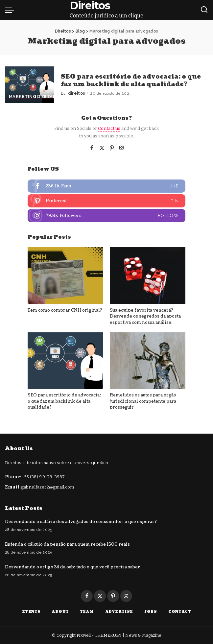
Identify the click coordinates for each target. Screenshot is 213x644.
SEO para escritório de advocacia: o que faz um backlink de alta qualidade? (131, 81)
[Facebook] (92, 148)
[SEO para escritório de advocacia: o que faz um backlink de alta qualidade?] (30, 85)
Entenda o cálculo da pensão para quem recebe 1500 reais (67, 544)
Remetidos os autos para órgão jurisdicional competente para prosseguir (143, 401)
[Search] (204, 10)
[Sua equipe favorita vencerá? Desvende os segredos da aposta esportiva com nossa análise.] (148, 276)
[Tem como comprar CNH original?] (65, 276)
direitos (77, 93)
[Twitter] (102, 148)
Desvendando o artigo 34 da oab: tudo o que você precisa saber (72, 567)
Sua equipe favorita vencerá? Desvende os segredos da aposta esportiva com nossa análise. (145, 316)
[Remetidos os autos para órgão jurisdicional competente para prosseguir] (148, 361)
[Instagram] (122, 148)
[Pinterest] (112, 148)
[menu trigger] (11, 10)
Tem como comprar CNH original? (65, 310)
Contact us (109, 128)
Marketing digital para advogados (54, 97)
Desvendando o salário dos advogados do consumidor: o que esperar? (81, 522)
